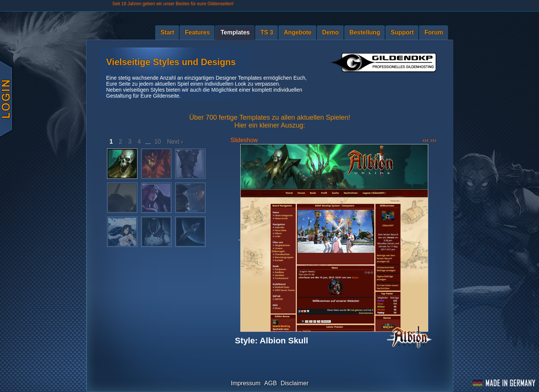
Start (167, 32)
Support (402, 32)
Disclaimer (295, 383)
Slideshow (244, 140)
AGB (271, 383)
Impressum (246, 383)
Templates (235, 32)
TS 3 (267, 32)
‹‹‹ (426, 140)
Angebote (298, 32)
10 (158, 142)
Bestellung (365, 32)
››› (433, 140)
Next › (175, 142)
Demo (331, 32)
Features (197, 32)
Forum (434, 32)
